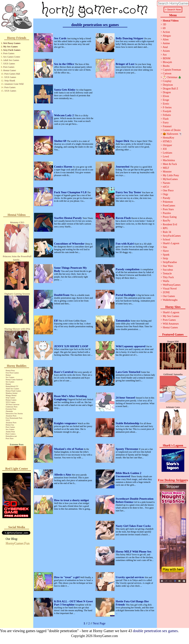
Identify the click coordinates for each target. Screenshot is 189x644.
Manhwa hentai (12, 393)
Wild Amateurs (171, 324)
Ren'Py (167, 221)
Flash (166, 119)
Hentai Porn (10, 370)
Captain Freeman (172, 70)
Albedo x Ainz (63, 475)
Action (166, 32)
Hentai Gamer (10, 70)
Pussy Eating (170, 217)
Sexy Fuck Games (12, 50)
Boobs (166, 66)
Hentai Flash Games (13, 391)
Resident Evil (170, 224)
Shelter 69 (60, 141)
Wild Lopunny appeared (131, 346)
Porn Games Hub (12, 74)
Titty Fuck (168, 277)
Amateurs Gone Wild (14, 84)
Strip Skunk (10, 81)
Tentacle (167, 274)
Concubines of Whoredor (70, 244)
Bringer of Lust (125, 64)
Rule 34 (167, 232)
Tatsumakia (123, 321)
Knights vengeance (66, 423)
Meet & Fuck (170, 164)
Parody (167, 198)
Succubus (168, 270)
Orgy (165, 194)
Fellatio (167, 115)
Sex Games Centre (12, 57)
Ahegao (167, 36)
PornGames (169, 206)
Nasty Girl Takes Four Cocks (133, 526)
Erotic (166, 104)
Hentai (8, 375)
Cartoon (167, 73)
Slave (166, 251)
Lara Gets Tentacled (128, 372)
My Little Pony (171, 175)
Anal (165, 47)
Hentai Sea (10, 425)
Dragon (167, 92)
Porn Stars (10, 438)
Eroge (166, 100)
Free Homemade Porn (14, 418)
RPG (165, 228)
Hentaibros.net (11, 436)
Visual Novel (170, 289)
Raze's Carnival (64, 372)
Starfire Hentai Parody (68, 218)
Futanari (167, 126)
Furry (166, 123)
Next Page (99, 623)
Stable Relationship (128, 423)
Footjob (167, 111)
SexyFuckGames (172, 236)
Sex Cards (61, 38)
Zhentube (9, 411)
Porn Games (9, 53)
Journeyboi (123, 167)
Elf (56, 321)
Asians (166, 51)
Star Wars (168, 266)
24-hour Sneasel (126, 398)
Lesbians (167, 153)
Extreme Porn (11, 409)
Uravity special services (130, 577)
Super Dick (123, 141)
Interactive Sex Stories (14, 414)
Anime (166, 43)
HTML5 (167, 141)
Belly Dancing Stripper (130, 38)
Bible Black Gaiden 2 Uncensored (128, 475)
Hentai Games (11, 400)
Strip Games (10, 398)
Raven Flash (124, 218)
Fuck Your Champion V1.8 (71, 192)
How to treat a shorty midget (71, 500)
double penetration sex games (155, 631)
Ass (165, 55)
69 (164, 28)
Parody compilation (128, 269)
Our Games (169, 296)
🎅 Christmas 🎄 (172, 77)
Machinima (169, 160)
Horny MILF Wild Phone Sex (134, 552)
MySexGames (170, 179)
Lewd (166, 157)
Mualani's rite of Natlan (69, 449)
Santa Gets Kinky (65, 90)
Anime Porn (10, 432)
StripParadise (170, 262)
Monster (167, 172)
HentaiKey (168, 138)
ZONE (166, 292)
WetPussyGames (172, 285)
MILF (166, 168)
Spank (166, 255)
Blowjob (167, 62)
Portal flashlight (126, 295)
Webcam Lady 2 (64, 115)
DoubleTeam (62, 295)
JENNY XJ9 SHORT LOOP (71, 346)
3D (164, 24)
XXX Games (9, 64)
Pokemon (168, 202)
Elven (166, 96)
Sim (165, 247)
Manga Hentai (11, 395)
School (166, 240)
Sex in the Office (64, 64)
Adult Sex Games (11, 60)
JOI (165, 149)
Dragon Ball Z (170, 89)
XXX (8, 420)
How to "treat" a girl (67, 577)
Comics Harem (64, 167)
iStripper (167, 145)
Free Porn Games (12, 373)
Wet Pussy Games (12, 43)
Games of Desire (172, 130)
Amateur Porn (11, 416)
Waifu (166, 281)
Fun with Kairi (125, 244)
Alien (166, 40)
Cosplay (167, 81)
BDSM (167, 58)
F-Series (167, 107)
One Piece (168, 190)
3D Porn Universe (12, 404)
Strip (165, 258)
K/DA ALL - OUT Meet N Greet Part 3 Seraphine (73, 603)
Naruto (166, 183)
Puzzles (167, 213)
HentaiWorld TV (12, 386)
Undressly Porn (12, 407)
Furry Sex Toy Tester (129, 192)
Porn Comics (11, 434)
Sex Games (10, 377)
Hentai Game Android (14, 380)
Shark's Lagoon (171, 243)
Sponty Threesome (127, 449)
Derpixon (168, 85)
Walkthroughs (170, 300)
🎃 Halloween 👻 (172, 134)
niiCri (166, 187)
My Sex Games (10, 47)
